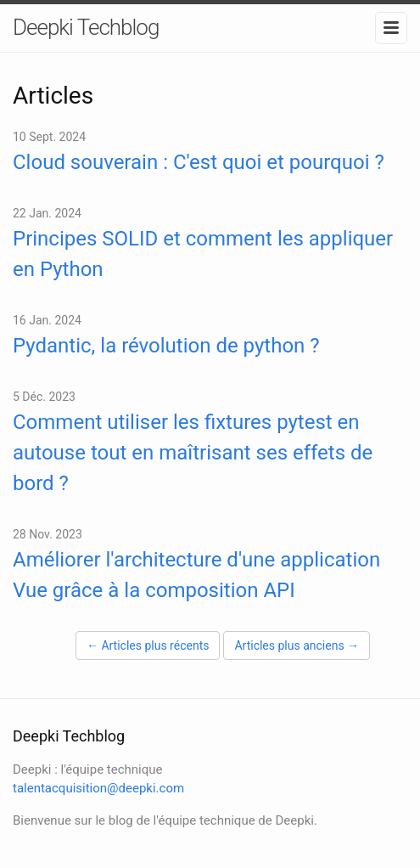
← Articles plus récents (148, 645)
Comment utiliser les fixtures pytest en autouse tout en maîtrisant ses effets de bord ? (193, 453)
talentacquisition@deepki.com (98, 788)
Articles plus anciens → (297, 645)
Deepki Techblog (86, 27)
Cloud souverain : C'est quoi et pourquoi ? (199, 162)
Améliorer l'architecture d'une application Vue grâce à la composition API (196, 575)
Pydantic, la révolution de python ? (166, 346)
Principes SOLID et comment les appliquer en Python (203, 254)
